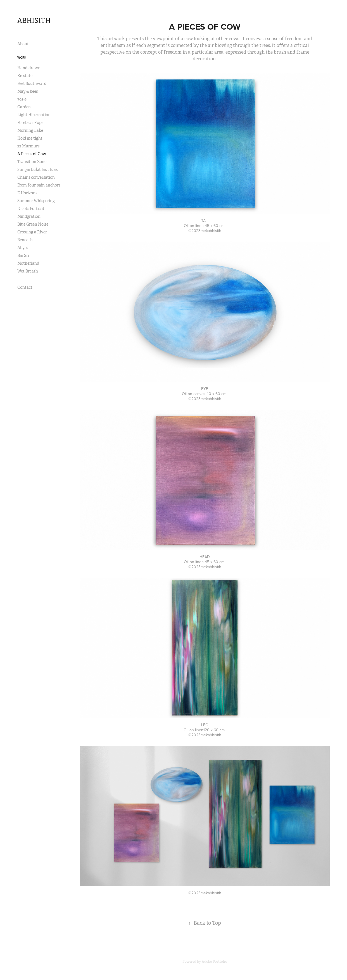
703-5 (22, 99)
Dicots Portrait (31, 209)
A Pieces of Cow (32, 154)
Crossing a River (32, 232)
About (23, 44)
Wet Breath (28, 271)
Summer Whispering (36, 201)
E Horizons (27, 193)
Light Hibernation (34, 115)
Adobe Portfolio (214, 962)
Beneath (25, 240)
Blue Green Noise (33, 224)
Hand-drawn (29, 68)
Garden (24, 107)
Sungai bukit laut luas (37, 169)
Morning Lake (30, 130)
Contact (25, 287)
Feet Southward (32, 83)
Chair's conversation (36, 177)
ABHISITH (34, 21)
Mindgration (29, 216)
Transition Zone (32, 162)
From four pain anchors (39, 185)
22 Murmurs (28, 146)
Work (22, 58)
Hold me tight (30, 138)
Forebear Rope (30, 123)
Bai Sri (23, 255)
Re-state (25, 76)
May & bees (28, 91)
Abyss (23, 248)
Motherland (28, 263)
